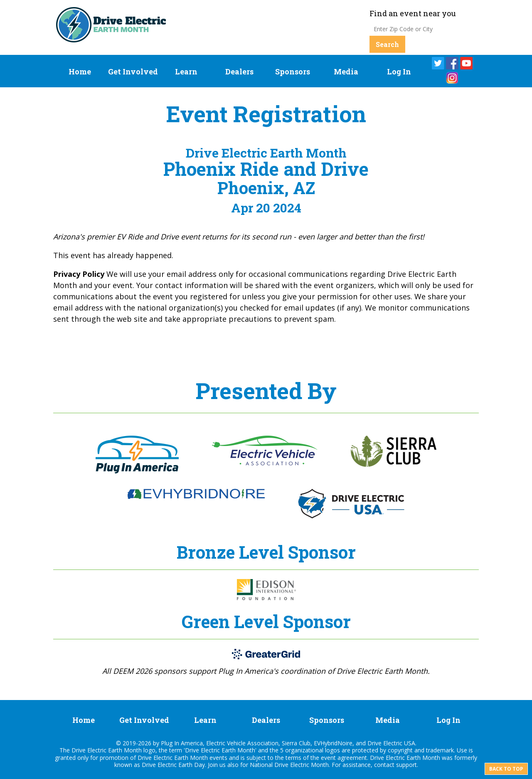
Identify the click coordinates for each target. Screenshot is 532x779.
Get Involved (133, 71)
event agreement (344, 758)
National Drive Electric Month (289, 765)
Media (346, 71)
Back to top (506, 769)
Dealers (239, 71)
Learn (186, 71)
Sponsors (293, 71)
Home (80, 71)
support (406, 765)
